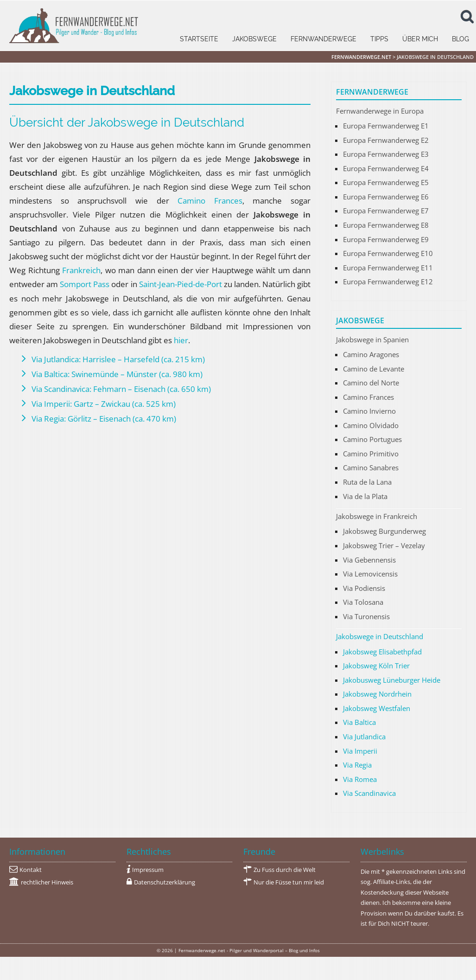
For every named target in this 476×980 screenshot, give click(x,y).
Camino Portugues (372, 439)
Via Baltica (359, 722)
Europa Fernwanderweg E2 (386, 140)
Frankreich (81, 270)
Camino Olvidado (371, 425)
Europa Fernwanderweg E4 (386, 168)
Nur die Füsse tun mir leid (289, 882)
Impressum (148, 870)
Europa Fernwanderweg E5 (386, 182)
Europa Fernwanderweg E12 (388, 282)
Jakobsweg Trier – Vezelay (384, 545)
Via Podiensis (364, 588)
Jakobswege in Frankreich (377, 516)
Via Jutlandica (364, 737)
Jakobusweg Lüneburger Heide (392, 680)
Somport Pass (85, 284)
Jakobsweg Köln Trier (376, 666)
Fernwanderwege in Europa (380, 111)
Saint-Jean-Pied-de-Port (181, 284)
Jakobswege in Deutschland (380, 636)
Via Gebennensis (369, 560)
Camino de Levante (374, 369)
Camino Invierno (369, 411)
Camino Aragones (371, 354)
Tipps (379, 39)
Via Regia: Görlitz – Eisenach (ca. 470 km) (104, 419)
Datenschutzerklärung (165, 882)
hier (181, 340)
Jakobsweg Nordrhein (377, 694)
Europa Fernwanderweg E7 (386, 211)
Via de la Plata (365, 496)
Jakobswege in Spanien (372, 339)
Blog (460, 39)
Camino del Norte (371, 383)
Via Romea (360, 779)
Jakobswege (254, 39)
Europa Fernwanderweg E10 (388, 253)
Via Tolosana (363, 602)
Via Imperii (360, 751)
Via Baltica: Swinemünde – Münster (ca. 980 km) (117, 374)
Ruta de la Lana (367, 482)
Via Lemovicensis (370, 574)
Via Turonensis (366, 616)
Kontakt (31, 870)
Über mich (420, 39)
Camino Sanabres (371, 468)
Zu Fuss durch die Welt (285, 870)
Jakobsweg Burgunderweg (384, 531)
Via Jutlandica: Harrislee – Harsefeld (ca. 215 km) (118, 359)
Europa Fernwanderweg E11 (388, 268)
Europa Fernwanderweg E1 (386, 126)
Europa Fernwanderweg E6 (386, 197)
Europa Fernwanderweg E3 (386, 154)
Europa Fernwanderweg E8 (386, 225)
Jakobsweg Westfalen (377, 708)
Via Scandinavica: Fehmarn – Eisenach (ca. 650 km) (121, 389)
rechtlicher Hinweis (47, 882)
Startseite (199, 39)
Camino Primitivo (371, 454)
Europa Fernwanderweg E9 (386, 239)
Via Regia (357, 765)
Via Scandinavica (369, 793)
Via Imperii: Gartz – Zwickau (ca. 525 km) (104, 404)
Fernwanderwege (324, 39)
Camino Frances (210, 201)
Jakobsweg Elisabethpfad (382, 652)
